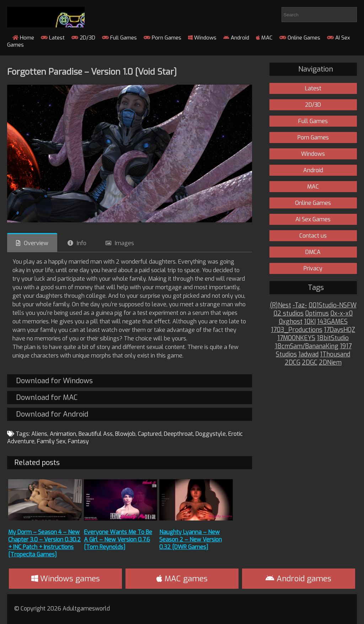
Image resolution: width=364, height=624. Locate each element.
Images (124, 243)
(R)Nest (280, 305)
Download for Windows (54, 381)
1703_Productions (297, 330)
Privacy (313, 268)
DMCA (313, 252)
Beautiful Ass (96, 434)
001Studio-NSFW (333, 305)
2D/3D (83, 38)
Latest (53, 38)
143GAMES (332, 322)
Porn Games (162, 38)
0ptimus (317, 314)
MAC (264, 38)
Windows (202, 38)
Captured (150, 434)
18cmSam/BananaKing (307, 346)
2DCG (293, 363)
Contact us (313, 236)
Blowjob (125, 434)
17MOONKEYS (296, 338)
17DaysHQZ (339, 330)
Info (82, 243)
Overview (36, 243)
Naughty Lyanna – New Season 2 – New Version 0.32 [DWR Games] (191, 540)
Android (236, 38)
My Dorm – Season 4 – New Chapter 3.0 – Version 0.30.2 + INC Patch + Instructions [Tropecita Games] (44, 543)
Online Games (300, 38)
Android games (298, 579)
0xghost (291, 322)
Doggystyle (211, 434)
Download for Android (52, 414)
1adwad (308, 355)
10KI (310, 322)
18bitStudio (333, 338)
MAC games (182, 579)
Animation (63, 434)
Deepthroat (178, 434)
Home (23, 38)
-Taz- (300, 305)
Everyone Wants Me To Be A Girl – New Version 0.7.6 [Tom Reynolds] (118, 540)
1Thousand (335, 355)
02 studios (288, 314)
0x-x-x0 (341, 314)
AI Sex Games (313, 219)
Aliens (39, 434)
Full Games (119, 38)
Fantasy (78, 441)
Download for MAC (47, 398)
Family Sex (51, 441)
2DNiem (330, 363)
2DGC (310, 363)
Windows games (66, 579)
